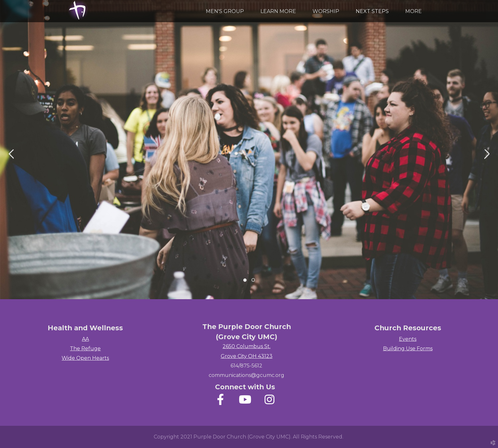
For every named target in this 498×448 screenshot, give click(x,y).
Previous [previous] (11, 154)
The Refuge (85, 349)
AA (85, 339)
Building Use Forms (408, 349)
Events (408, 339)
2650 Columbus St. (247, 346)
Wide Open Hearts (85, 358)
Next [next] (487, 154)
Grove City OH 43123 (247, 356)
